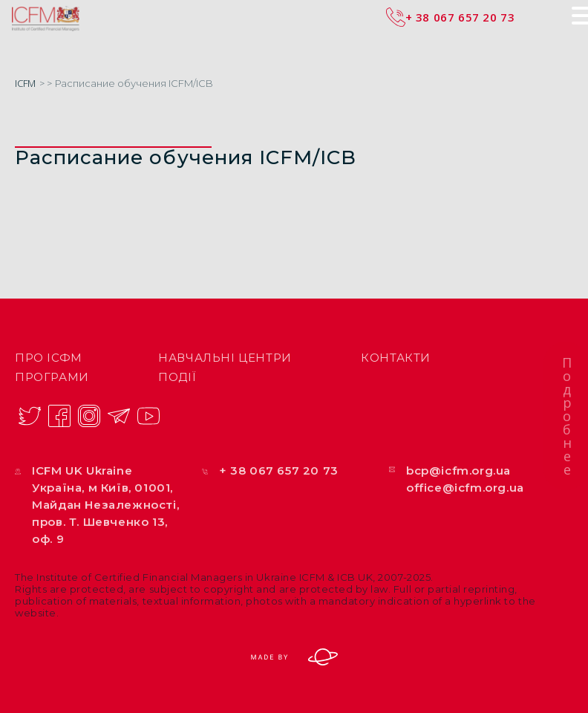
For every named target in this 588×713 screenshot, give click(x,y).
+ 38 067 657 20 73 (279, 471)
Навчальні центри (225, 358)
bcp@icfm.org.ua (458, 471)
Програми (52, 377)
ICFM (25, 83)
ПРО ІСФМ (49, 358)
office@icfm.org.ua (465, 488)
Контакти (396, 358)
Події (177, 377)
